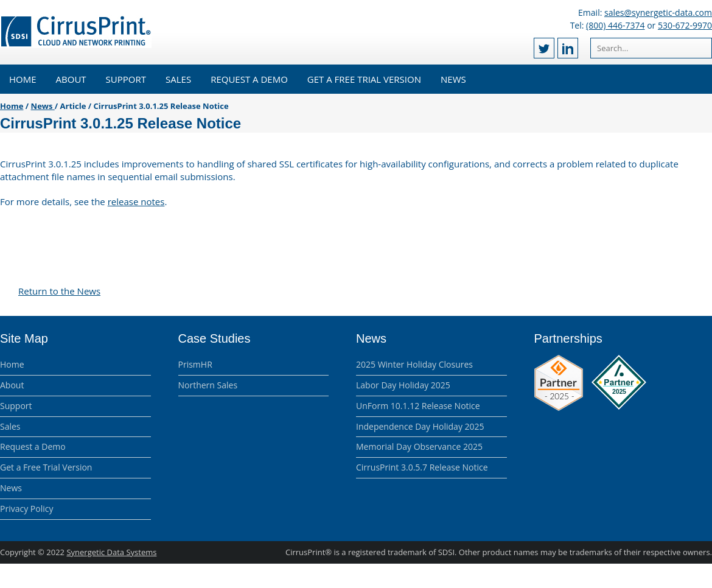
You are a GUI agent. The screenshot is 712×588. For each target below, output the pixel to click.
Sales (178, 79)
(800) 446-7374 (615, 25)
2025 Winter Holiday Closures (414, 364)
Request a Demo (249, 79)
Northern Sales (208, 385)
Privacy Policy (26, 509)
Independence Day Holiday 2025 (420, 426)
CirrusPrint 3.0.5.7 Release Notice (422, 467)
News (453, 79)
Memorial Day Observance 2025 (419, 446)
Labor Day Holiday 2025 (403, 385)
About (71, 79)
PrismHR (195, 364)
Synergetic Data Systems (111, 552)
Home (23, 79)
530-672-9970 (685, 25)
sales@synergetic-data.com (658, 12)
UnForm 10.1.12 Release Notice (418, 406)
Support (126, 79)
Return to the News (59, 291)
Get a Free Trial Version (364, 79)
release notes (136, 201)
